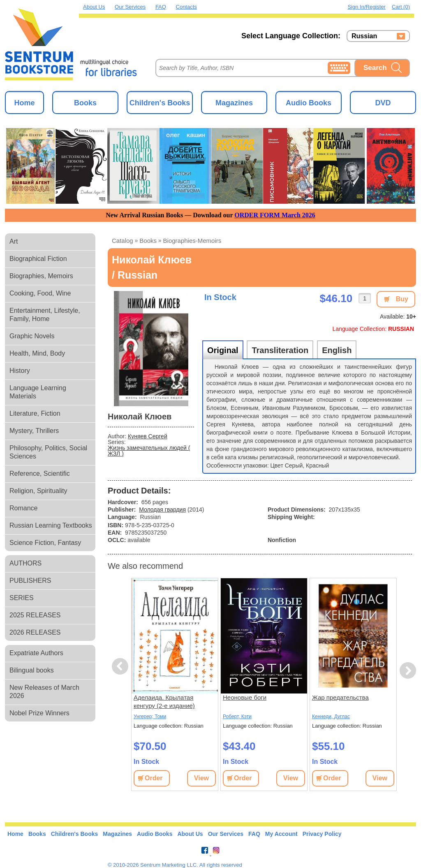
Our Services (130, 7)
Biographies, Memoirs (41, 276)
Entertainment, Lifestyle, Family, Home (45, 315)
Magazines (234, 103)
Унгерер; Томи (150, 717)
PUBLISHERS (30, 581)
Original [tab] (223, 350)
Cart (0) (401, 7)
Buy (402, 299)
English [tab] (337, 350)
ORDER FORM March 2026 (275, 215)
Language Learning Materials (38, 392)
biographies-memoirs (192, 241)
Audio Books (309, 103)
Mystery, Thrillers (34, 431)
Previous (121, 667)
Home (24, 103)
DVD (383, 103)
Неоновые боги (245, 697)
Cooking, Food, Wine (40, 293)
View (201, 778)
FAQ (161, 7)
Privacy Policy (322, 834)
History (20, 371)
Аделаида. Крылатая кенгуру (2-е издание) (164, 702)
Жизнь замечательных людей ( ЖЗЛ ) (149, 451)
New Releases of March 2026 (44, 692)
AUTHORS (25, 563)
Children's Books (160, 103)
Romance (23, 508)
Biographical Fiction (38, 259)
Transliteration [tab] (280, 350)
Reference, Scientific (40, 474)
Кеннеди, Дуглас (331, 717)
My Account (281, 834)
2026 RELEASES (35, 632)
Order (154, 778)
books (148, 241)
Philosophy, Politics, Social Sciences (48, 452)
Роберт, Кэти (237, 717)
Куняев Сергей (148, 436)
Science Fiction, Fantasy (45, 543)
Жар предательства (340, 697)
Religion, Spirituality (38, 491)
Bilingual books (32, 670)
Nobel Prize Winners (39, 713)
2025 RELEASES (35, 615)
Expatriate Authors (36, 653)
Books (85, 103)
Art (14, 241)
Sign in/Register (367, 7)
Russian (364, 36)
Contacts (186, 7)
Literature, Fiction (35, 413)
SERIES (22, 598)
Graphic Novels (32, 336)
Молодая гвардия (162, 510)
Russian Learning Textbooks (51, 525)
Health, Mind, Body (37, 353)
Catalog (123, 241)
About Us (94, 7)
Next (408, 671)
